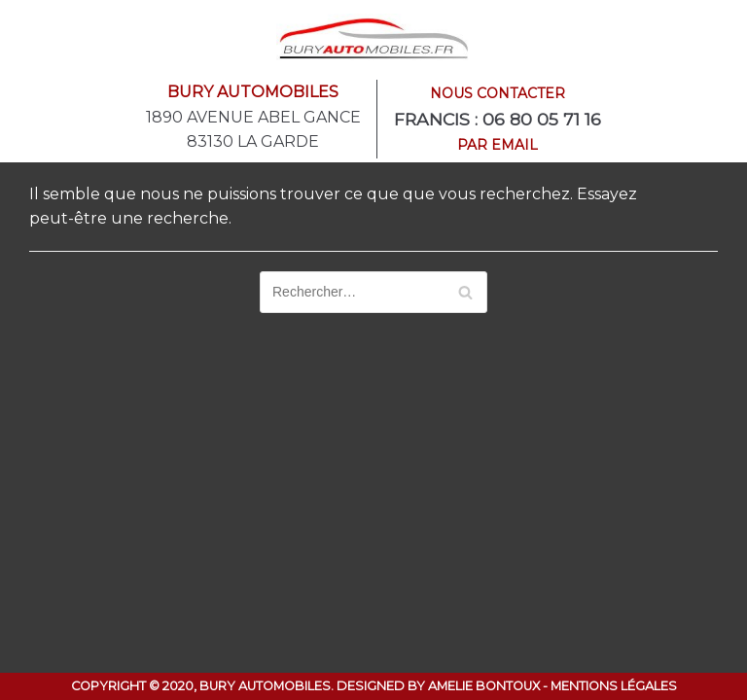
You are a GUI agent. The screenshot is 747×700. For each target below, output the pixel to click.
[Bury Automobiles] (373, 38)
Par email (498, 145)
